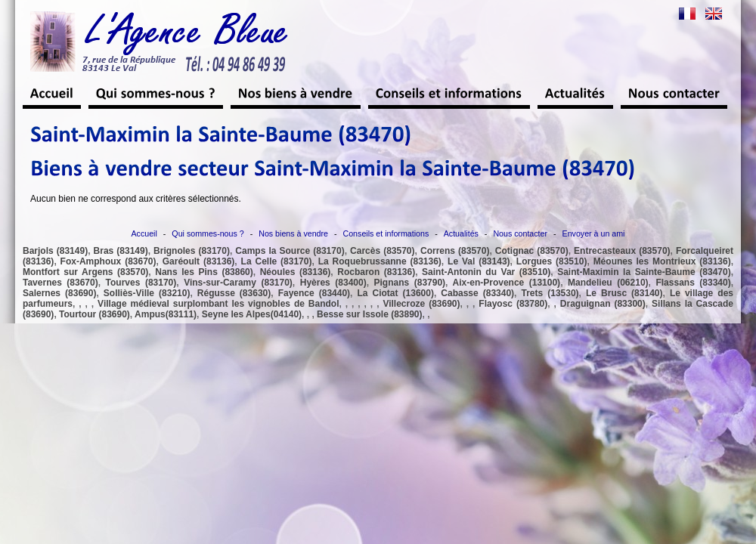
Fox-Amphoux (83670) (108, 261)
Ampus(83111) (166, 314)
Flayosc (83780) (513, 304)
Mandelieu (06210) (608, 283)
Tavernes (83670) (60, 283)
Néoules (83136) (296, 272)
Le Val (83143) (479, 261)
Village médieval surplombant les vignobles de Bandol (218, 304)
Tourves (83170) (141, 283)
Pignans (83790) (410, 283)
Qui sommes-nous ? (208, 233)
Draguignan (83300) (603, 304)
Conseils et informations (386, 233)
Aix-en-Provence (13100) (507, 283)
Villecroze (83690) (421, 304)
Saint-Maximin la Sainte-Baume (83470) (644, 272)
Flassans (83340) (693, 283)
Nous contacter (520, 233)
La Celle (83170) (277, 261)
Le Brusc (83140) (624, 293)
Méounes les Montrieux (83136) (662, 261)
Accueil (144, 233)
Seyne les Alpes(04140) (252, 314)
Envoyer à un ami (594, 233)
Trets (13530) (550, 293)
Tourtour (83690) (94, 314)
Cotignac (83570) (532, 251)
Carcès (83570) (382, 251)
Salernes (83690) (59, 293)
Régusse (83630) (234, 293)
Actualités (461, 233)
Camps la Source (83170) (290, 251)
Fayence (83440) (314, 293)
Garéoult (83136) (199, 261)
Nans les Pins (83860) (204, 272)
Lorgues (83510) (552, 261)
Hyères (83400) (333, 283)
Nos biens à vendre (293, 233)
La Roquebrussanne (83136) (380, 261)
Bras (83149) (121, 251)
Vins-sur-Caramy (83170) (238, 283)
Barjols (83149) (55, 251)
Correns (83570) (455, 251)
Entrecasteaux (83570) (622, 251)
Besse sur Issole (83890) (369, 314)
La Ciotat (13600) (395, 293)
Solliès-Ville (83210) (147, 293)
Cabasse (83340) (477, 293)
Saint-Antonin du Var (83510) (486, 272)
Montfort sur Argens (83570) (85, 272)
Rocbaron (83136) (376, 272)
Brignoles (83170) (192, 251)
